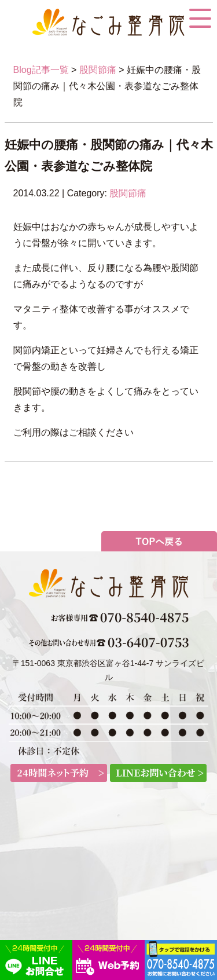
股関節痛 (98, 70)
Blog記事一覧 (41, 70)
